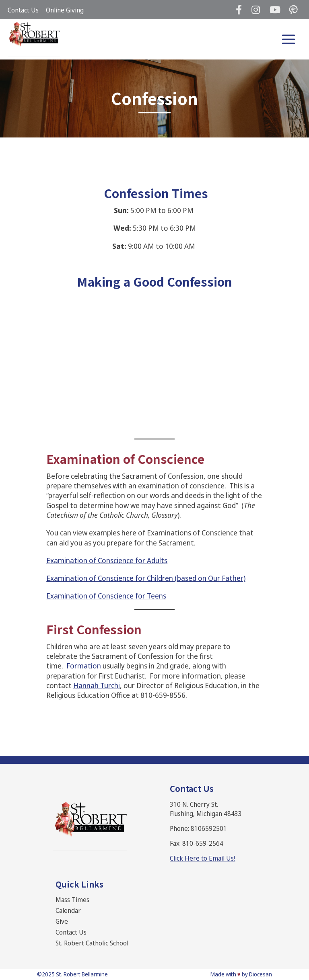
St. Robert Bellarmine (82, 974)
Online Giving (65, 10)
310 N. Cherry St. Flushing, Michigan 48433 (206, 809)
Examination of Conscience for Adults (107, 560)
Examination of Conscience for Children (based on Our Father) (146, 578)
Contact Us (23, 10)
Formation (84, 666)
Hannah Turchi (97, 685)
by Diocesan (257, 974)
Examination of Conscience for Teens (106, 596)
